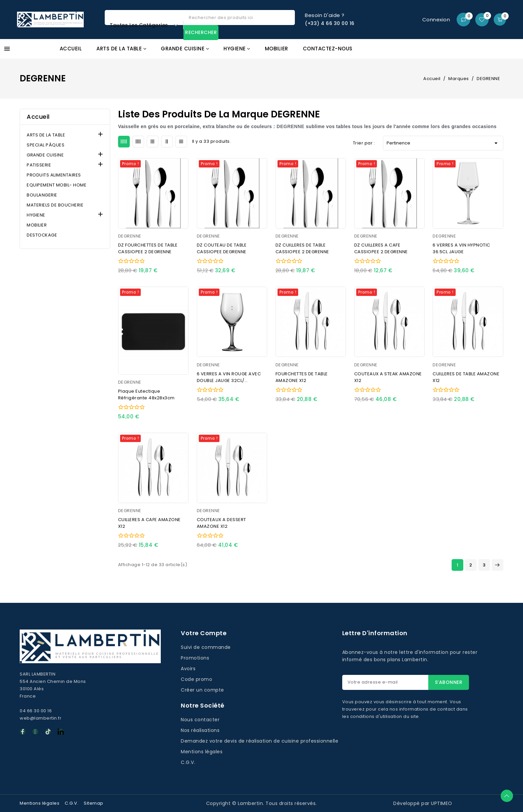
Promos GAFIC (472, 53)
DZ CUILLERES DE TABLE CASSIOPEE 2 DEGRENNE (302, 248)
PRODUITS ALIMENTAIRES (54, 175)
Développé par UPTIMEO (423, 803)
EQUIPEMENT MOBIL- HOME (57, 185)
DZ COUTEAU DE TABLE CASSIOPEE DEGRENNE (222, 248)
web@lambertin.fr (41, 718)
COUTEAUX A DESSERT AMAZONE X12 (221, 523)
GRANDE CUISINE (45, 155)
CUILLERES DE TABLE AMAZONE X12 (466, 377)
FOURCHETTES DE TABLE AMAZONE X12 (302, 377)
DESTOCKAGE (42, 235)
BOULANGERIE (42, 195)
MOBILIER (37, 225)
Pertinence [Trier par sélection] (443, 143)
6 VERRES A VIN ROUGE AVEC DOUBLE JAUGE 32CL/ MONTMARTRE (229, 377)
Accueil (38, 117)
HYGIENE (36, 215)
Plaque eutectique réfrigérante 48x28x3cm (146, 394)
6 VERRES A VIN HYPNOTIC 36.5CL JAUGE (461, 248)
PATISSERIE (39, 165)
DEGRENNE (130, 236)
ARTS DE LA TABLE (46, 135)
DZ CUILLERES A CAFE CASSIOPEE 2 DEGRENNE (381, 248)
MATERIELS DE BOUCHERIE (55, 205)
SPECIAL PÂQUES (46, 145)
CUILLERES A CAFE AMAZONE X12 (149, 523)
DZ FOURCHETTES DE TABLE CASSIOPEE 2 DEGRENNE (148, 248)
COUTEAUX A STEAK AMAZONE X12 (388, 377)
